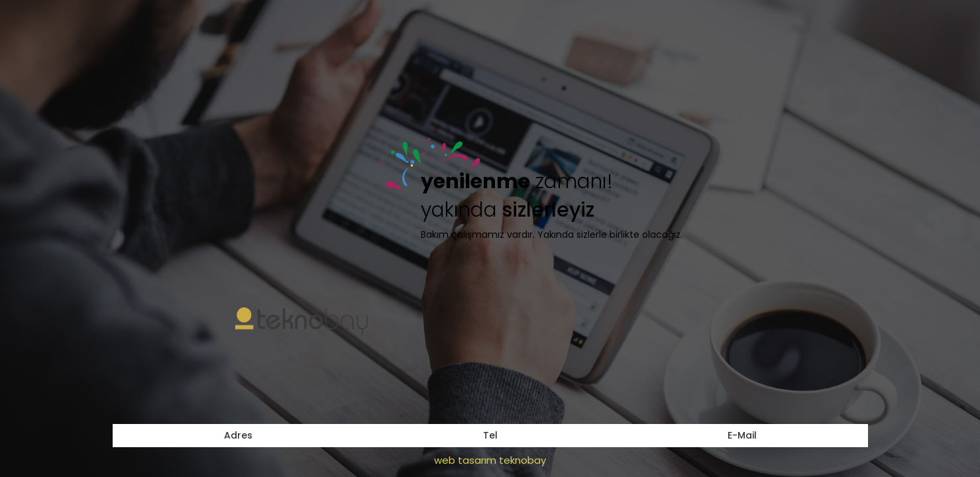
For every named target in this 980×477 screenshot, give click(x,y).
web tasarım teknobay (490, 460)
